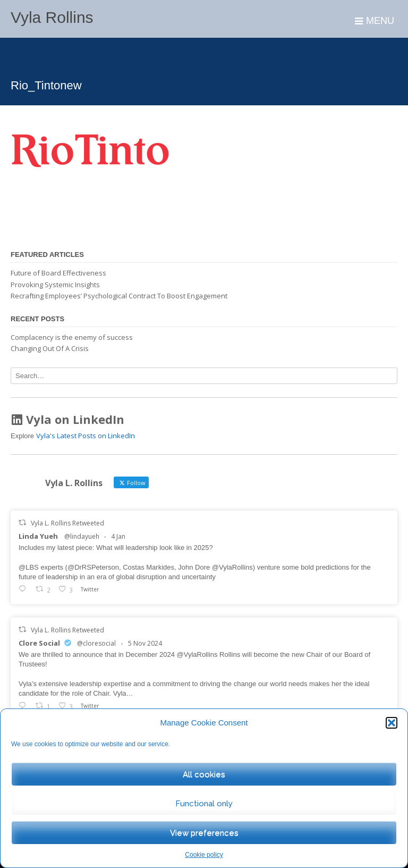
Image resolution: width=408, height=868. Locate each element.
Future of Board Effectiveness (58, 273)
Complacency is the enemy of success (72, 337)
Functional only (204, 804)
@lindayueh (82, 536)
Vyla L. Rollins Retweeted (67, 523)
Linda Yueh (38, 536)
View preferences (204, 833)
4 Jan (118, 536)
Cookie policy (204, 855)
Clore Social (39, 643)
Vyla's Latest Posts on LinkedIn (86, 436)
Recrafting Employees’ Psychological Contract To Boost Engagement (119, 296)
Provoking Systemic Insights (55, 285)
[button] (392, 723)
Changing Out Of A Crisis (50, 348)
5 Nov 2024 (145, 643)
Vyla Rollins (52, 17)
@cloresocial (96, 643)
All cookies (204, 774)
